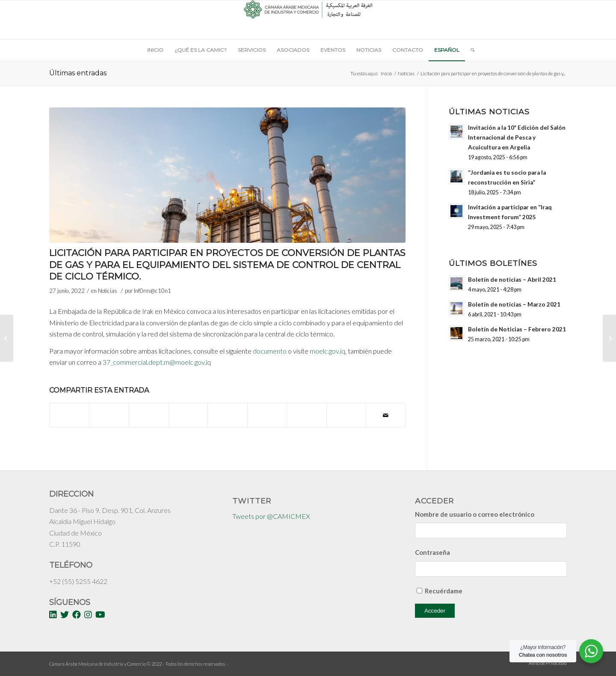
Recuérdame (444, 591)
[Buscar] (470, 50)
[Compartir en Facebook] (69, 411)
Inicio (386, 73)
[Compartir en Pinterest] (188, 411)
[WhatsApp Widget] (591, 651)
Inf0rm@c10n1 (153, 291)
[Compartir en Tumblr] (267, 411)
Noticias (406, 73)
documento (270, 351)
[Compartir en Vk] (307, 411)
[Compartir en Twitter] (109, 411)
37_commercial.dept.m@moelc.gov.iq (157, 362)
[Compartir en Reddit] (346, 411)
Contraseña (432, 552)
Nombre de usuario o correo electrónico (475, 514)
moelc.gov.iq (327, 351)
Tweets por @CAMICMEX (271, 516)
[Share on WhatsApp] (149, 411)
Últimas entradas (78, 73)
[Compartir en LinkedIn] (227, 411)
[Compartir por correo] (386, 415)
